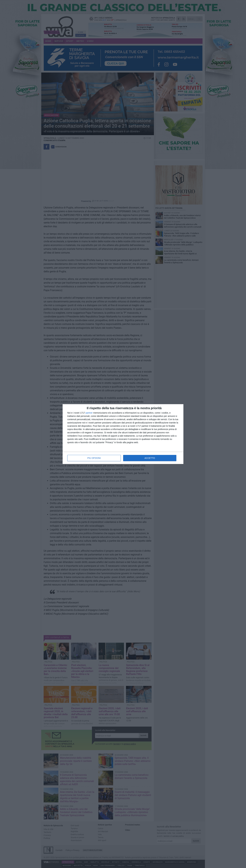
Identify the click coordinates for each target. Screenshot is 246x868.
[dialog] (123, 434)
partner (89, 413)
